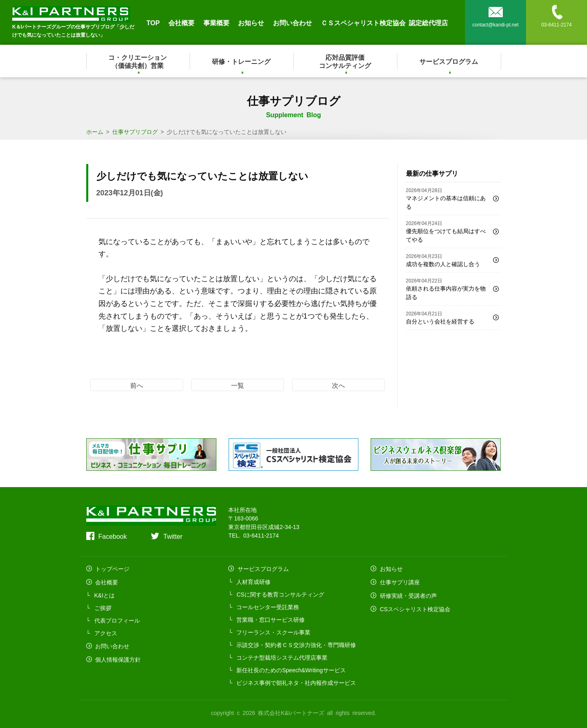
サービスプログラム (449, 61)
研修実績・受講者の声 (407, 593)
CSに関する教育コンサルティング (280, 593)
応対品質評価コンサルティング (345, 61)
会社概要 (181, 22)
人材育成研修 (253, 581)
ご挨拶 (103, 606)
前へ (137, 385)
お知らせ (251, 22)
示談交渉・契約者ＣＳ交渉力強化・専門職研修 (296, 644)
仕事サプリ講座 (399, 581)
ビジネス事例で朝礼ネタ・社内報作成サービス (296, 682)
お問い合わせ (292, 22)
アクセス (106, 631)
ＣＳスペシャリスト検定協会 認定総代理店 (384, 22)
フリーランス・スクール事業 (273, 631)
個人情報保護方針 (117, 656)
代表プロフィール (117, 619)
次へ (338, 385)
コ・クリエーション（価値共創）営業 (138, 61)
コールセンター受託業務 (268, 606)
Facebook (113, 536)
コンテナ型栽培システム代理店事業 (282, 656)
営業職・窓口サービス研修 (271, 619)
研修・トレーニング (242, 61)
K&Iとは (105, 593)
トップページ (111, 568)
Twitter (173, 536)
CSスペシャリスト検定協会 (414, 606)
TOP (153, 22)
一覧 (238, 385)
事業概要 (216, 22)
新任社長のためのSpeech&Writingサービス (291, 669)
